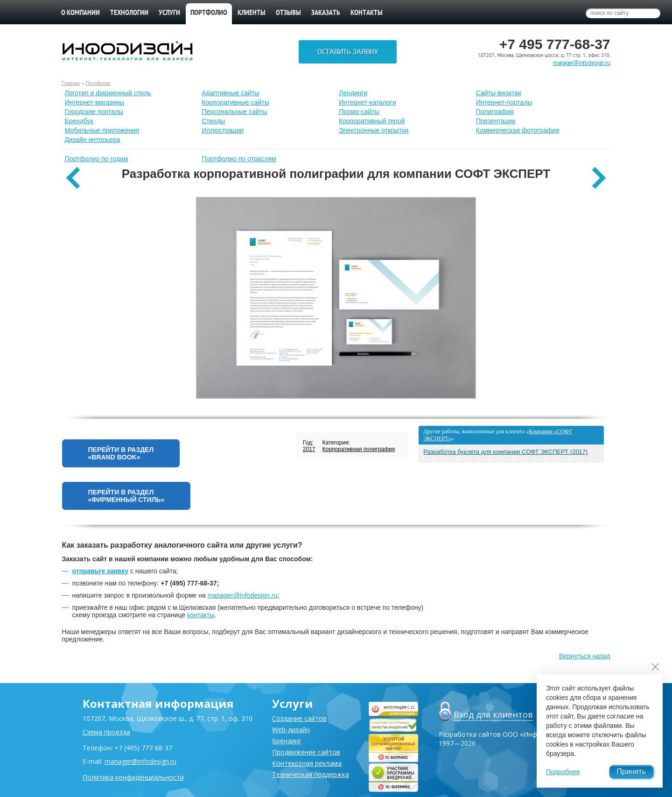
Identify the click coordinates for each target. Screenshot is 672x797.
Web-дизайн (291, 730)
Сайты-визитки (499, 93)
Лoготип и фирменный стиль (108, 93)
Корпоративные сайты (235, 102)
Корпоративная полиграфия (359, 449)
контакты (201, 615)
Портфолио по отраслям (239, 159)
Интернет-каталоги (367, 102)
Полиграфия (495, 112)
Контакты (367, 13)
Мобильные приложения (102, 130)
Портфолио (98, 83)
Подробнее (563, 772)
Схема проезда (106, 732)
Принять (632, 772)
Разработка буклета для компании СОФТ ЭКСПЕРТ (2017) (505, 452)
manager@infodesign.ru (582, 63)
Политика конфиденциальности (133, 777)
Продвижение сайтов (306, 752)
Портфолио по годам (97, 159)
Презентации (496, 121)
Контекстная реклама (307, 763)
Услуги (169, 13)
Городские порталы (94, 112)
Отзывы (288, 13)
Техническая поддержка (311, 774)
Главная (71, 83)
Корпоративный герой (372, 121)
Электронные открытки (374, 130)
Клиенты (252, 13)
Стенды (213, 121)
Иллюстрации (223, 130)
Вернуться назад (585, 656)
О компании (80, 13)
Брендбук (79, 121)
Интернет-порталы (504, 102)
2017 (309, 449)
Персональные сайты (234, 112)
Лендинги (353, 93)
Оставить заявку (348, 52)
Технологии (129, 13)
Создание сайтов (299, 718)
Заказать (326, 13)
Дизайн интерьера (93, 140)
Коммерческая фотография (518, 130)
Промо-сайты (359, 112)
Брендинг (287, 741)
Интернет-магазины (95, 102)
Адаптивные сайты (230, 93)
